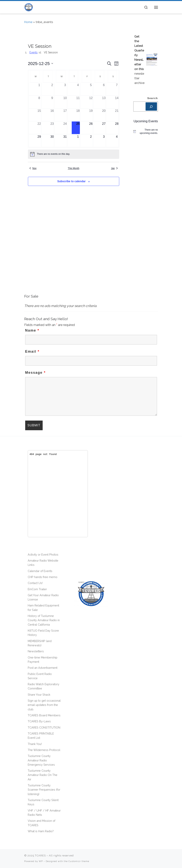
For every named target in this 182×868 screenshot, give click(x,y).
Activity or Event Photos (43, 555)
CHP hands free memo (43, 577)
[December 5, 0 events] (91, 89)
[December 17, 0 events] (65, 115)
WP (41, 861)
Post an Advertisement (43, 668)
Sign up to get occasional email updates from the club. (44, 705)
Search (153, 98)
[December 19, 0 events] (91, 115)
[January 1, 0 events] (78, 141)
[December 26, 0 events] (91, 128)
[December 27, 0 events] (104, 128)
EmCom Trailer (37, 589)
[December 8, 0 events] (39, 102)
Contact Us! (35, 583)
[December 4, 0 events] (78, 89)
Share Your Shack (39, 695)
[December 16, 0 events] (52, 115)
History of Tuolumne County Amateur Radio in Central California (44, 620)
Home (28, 22)
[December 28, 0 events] (117, 128)
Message (35, 373)
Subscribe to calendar (71, 181)
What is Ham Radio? (41, 831)
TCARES (40, 856)
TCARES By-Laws (39, 721)
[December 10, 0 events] (65, 102)
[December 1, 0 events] (39, 89)
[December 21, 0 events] (117, 115)
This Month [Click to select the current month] (74, 168)
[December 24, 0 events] (65, 128)
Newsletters (36, 651)
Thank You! (35, 744)
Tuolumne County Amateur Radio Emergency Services (41, 760)
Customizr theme (79, 861)
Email (32, 351)
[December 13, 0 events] (104, 102)
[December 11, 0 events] (78, 102)
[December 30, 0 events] (52, 141)
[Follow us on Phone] (157, 857)
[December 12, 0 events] (91, 102)
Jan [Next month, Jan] (114, 168)
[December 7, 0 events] (117, 89)
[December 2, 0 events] (52, 89)
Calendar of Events (40, 571)
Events (34, 52)
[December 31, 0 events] (65, 141)
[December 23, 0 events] (52, 128)
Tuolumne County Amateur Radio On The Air (43, 775)
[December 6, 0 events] (104, 89)
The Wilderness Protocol (44, 750)
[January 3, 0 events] (104, 141)
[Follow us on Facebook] (153, 857)
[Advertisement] (91, 262)
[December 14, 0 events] (117, 102)
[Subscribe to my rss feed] (148, 857)
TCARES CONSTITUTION (44, 727)
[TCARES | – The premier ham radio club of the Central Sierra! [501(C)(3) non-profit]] (29, 7)
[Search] (151, 106)
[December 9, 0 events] (52, 102)
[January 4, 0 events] (117, 141)
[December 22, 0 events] (39, 128)
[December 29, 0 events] (39, 141)
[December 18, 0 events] (78, 115)
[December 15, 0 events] (39, 115)
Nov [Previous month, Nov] (33, 168)
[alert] (74, 154)
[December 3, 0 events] (65, 89)
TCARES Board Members (44, 715)
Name (32, 330)
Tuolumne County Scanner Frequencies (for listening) (44, 790)
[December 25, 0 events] (78, 128)
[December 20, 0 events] (104, 115)
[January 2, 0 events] (91, 141)
